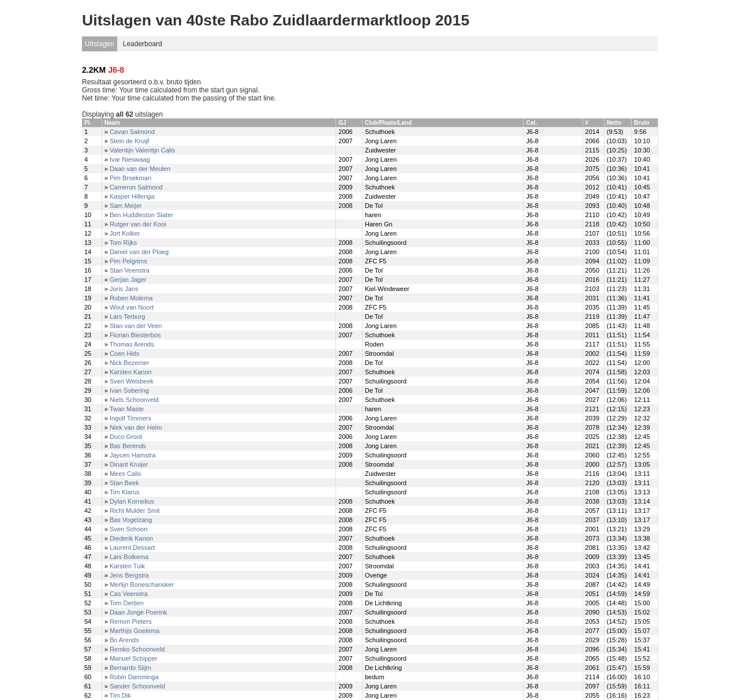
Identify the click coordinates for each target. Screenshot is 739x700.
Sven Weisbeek (132, 381)
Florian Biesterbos (135, 335)
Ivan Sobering (129, 390)
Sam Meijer (126, 206)
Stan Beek (124, 483)
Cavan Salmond (132, 132)
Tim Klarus (125, 492)
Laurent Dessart (132, 548)
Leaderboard (143, 44)
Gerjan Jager (128, 280)
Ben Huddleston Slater (141, 215)
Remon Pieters (131, 621)
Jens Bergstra (129, 575)
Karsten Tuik (127, 566)
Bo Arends (124, 640)
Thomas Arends (132, 344)
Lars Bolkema (129, 557)
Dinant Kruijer (129, 464)
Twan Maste (127, 409)
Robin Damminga (134, 677)
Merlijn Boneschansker (142, 584)
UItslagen (100, 44)
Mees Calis (125, 474)
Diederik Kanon (131, 538)
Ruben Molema (131, 298)
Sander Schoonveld (137, 686)
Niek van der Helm (136, 427)
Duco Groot (126, 437)
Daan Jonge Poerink (139, 612)
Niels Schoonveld (134, 400)
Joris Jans (124, 289)
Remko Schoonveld (137, 649)
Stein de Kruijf (129, 141)
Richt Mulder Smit (135, 511)
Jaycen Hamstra (133, 455)
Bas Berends (128, 446)
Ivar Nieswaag (130, 159)
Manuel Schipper (134, 658)
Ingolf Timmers (130, 418)
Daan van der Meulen (140, 169)
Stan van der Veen (136, 326)
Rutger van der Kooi (138, 224)
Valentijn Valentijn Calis (142, 150)
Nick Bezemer (129, 363)
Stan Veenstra (130, 270)
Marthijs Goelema (135, 631)
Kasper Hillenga (132, 196)
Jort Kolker (125, 233)
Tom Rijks (124, 243)
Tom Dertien (127, 603)
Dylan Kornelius (132, 501)
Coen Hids (124, 353)
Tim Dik (120, 695)
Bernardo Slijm (130, 668)
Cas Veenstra (129, 594)
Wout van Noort (132, 307)
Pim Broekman (130, 178)
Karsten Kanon (131, 372)
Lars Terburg (128, 317)
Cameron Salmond (136, 187)
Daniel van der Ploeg (139, 252)
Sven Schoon (128, 529)
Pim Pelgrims (128, 261)
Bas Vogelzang (131, 520)
